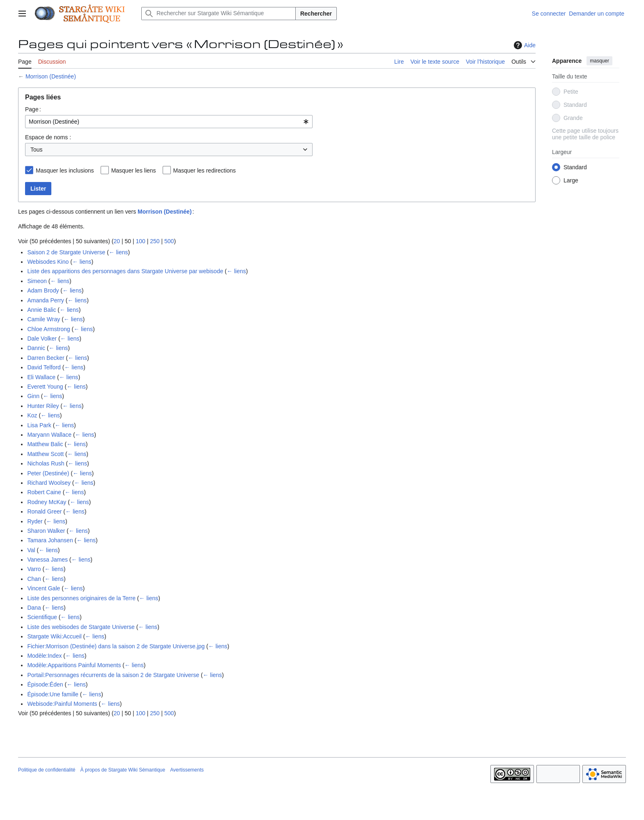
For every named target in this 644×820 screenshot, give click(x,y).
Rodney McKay (47, 502)
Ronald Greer (44, 511)
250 (155, 241)
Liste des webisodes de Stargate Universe (81, 627)
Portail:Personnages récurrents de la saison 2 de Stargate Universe (113, 675)
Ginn (33, 396)
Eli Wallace (41, 377)
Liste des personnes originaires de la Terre (81, 598)
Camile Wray (44, 319)
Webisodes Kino (48, 262)
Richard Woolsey (49, 483)
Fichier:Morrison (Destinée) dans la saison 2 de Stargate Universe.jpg (116, 646)
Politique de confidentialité (47, 770)
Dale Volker (42, 339)
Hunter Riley (43, 406)
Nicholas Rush (46, 463)
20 (117, 241)
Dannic (36, 348)
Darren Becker (46, 358)
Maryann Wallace (49, 435)
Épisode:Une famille (53, 694)
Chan (34, 579)
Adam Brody (43, 290)
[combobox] (169, 122)
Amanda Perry (45, 300)
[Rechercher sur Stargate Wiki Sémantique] (218, 14)
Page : (33, 109)
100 (140, 241)
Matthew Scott (45, 454)
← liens (118, 252)
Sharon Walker (46, 531)
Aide (524, 45)
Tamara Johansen (50, 540)
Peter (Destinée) (48, 473)
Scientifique (42, 617)
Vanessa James (47, 560)
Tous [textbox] (37, 150)
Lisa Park (39, 425)
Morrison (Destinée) (51, 76)
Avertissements (187, 770)
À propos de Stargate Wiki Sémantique (123, 770)
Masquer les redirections (205, 170)
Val (31, 550)
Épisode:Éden (45, 684)
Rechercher (316, 14)
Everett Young (45, 387)
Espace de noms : (48, 137)
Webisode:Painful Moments (62, 704)
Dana (34, 608)
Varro (34, 569)
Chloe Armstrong (48, 329)
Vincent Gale (44, 588)
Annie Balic (41, 310)
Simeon (37, 281)
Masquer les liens (134, 170)
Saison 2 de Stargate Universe (66, 252)
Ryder (35, 521)
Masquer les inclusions (65, 170)
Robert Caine (44, 492)
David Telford (44, 367)
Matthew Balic (45, 444)
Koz (32, 415)
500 (169, 241)
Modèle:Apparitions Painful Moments (74, 665)
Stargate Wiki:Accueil (54, 636)
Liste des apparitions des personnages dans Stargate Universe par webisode (125, 271)
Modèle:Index (44, 656)
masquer (599, 61)
